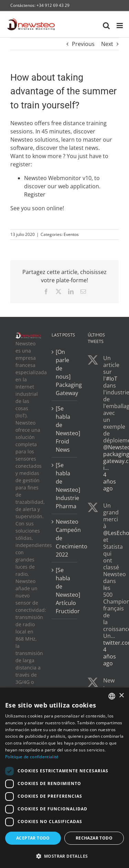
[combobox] (112, 696)
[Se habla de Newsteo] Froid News (65, 429)
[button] (64, 856)
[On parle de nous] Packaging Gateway (65, 372)
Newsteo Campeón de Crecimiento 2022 (65, 538)
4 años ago (110, 481)
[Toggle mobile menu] (120, 26)
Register (35, 194)
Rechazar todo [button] (94, 838)
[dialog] (64, 778)
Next (107, 44)
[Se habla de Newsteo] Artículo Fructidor (65, 591)
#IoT (112, 379)
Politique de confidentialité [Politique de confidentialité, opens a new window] (32, 757)
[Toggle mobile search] (106, 26)
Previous (83, 44)
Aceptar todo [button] (33, 838)
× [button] (121, 696)
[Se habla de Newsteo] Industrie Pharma (65, 486)
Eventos (71, 234)
